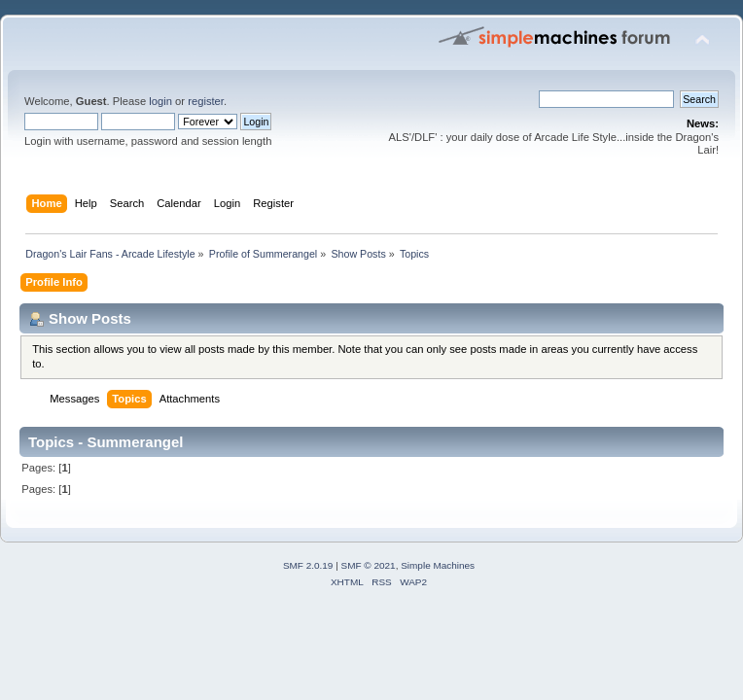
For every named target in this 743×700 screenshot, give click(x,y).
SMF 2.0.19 (308, 565)
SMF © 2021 (369, 565)
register (206, 101)
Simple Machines (438, 565)
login (160, 101)
